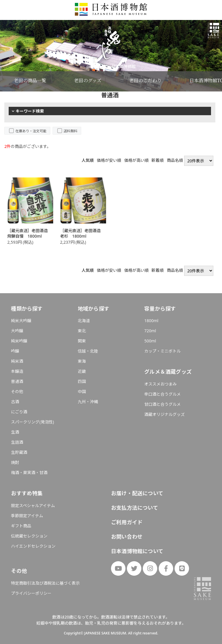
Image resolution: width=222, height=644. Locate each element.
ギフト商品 (21, 526)
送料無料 (71, 131)
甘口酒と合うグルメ (162, 404)
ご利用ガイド (127, 522)
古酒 (15, 402)
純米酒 (17, 361)
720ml (150, 331)
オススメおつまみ (160, 384)
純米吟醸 (19, 341)
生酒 (15, 432)
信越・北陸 (88, 351)
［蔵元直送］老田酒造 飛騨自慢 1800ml (29, 233)
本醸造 (17, 371)
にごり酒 (19, 412)
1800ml (151, 321)
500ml (150, 341)
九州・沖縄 (88, 402)
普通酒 (17, 381)
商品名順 (175, 160)
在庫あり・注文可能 (31, 131)
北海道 (84, 321)
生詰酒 (17, 442)
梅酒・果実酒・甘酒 (29, 473)
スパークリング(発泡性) (32, 422)
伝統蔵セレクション (29, 536)
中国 (82, 391)
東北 (82, 331)
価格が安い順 (109, 160)
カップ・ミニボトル (162, 351)
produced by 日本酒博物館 (111, 66)
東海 (82, 361)
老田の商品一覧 (30, 80)
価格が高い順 (136, 160)
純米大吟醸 (21, 321)
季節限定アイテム (27, 516)
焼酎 (15, 462)
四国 (82, 381)
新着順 (158, 160)
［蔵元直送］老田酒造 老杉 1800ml (82, 233)
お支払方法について (135, 508)
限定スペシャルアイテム (33, 506)
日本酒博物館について (137, 551)
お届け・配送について (137, 493)
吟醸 (15, 351)
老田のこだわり (145, 80)
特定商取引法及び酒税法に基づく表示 (45, 583)
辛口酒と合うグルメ (162, 394)
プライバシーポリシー (31, 593)
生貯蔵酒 (19, 452)
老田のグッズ (88, 80)
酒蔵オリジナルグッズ (164, 414)
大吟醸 (17, 331)
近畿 (82, 371)
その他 (17, 391)
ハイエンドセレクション (33, 546)
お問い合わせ (127, 537)
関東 (82, 341)
